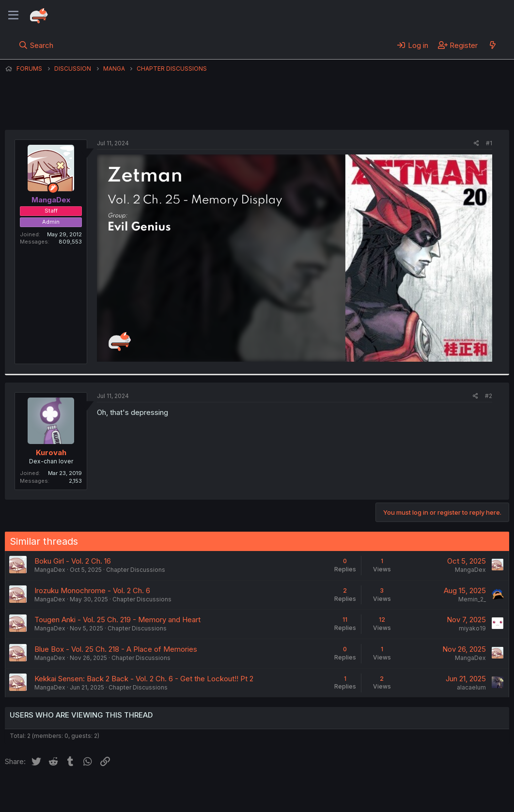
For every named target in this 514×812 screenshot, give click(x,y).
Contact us (131, 792)
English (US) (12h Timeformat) (55, 792)
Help (282, 792)
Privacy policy (242, 792)
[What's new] (492, 45)
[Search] (36, 45)
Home (311, 792)
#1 (489, 143)
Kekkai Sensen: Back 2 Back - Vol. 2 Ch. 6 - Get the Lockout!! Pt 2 (144, 679)
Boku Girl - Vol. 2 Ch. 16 (73, 561)
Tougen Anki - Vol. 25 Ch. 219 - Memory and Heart (117, 620)
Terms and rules (185, 792)
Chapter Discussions (136, 570)
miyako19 (472, 628)
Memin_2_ (472, 599)
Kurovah (51, 452)
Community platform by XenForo (429, 791)
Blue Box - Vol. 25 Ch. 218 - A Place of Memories (116, 649)
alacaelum (471, 687)
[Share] (476, 144)
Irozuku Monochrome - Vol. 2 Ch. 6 (92, 590)
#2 (489, 396)
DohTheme (417, 798)
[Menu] (13, 15)
